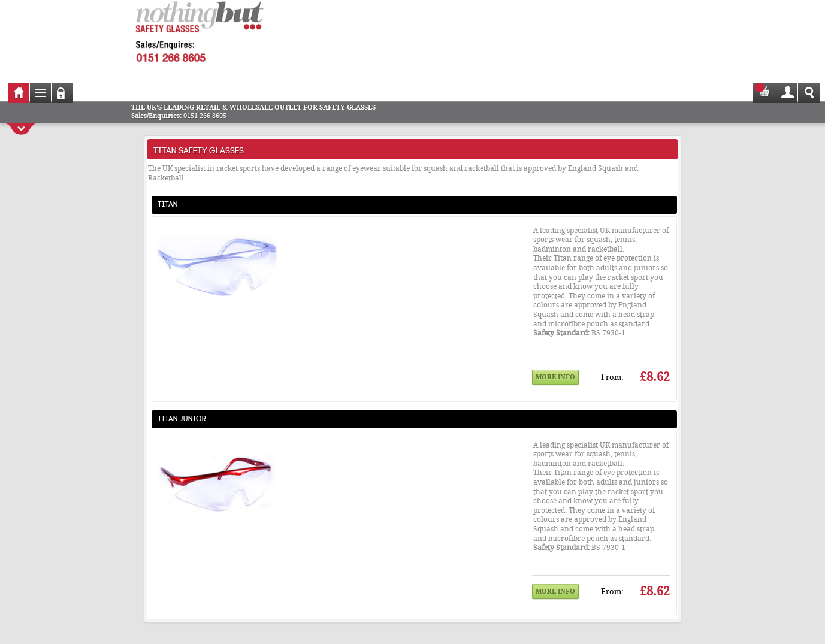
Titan (168, 203)
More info (555, 377)
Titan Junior (182, 418)
